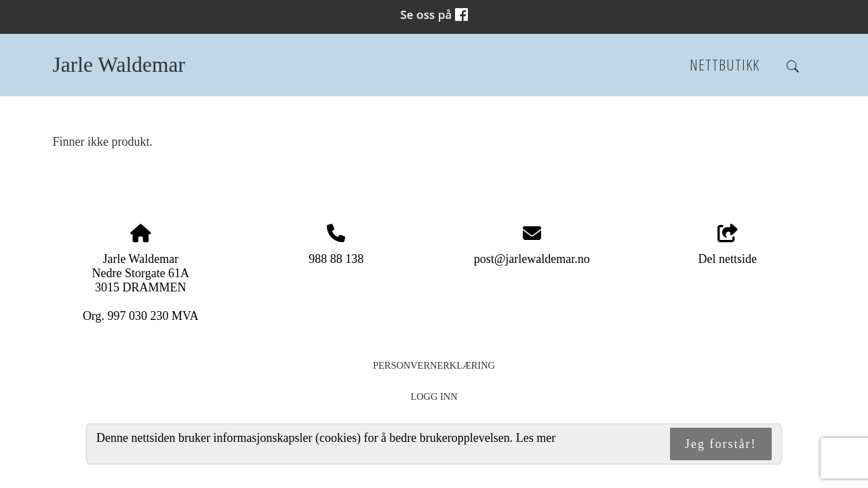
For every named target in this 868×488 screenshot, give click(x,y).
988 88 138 (336, 259)
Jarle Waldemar (119, 65)
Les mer (536, 438)
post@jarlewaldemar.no (532, 259)
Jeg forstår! (721, 444)
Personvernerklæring (434, 365)
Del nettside (727, 245)
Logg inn (434, 396)
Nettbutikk (725, 65)
